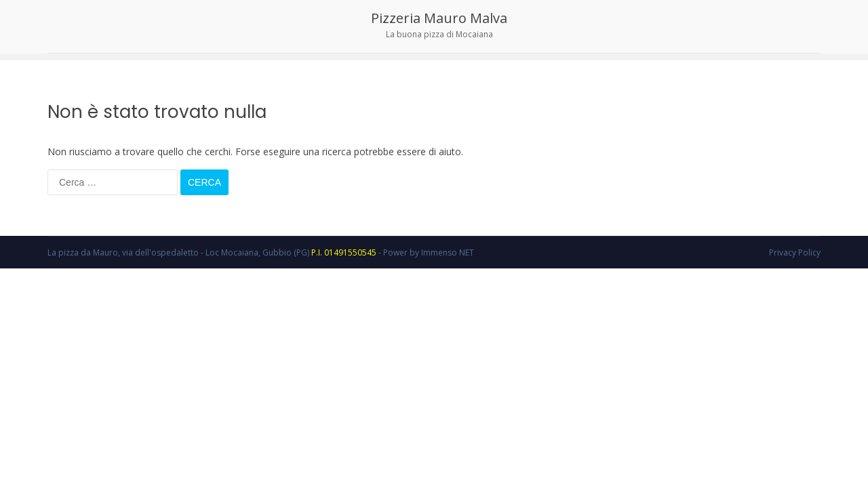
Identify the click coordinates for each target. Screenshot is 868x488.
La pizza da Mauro (83, 252)
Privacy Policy (795, 252)
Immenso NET (448, 252)
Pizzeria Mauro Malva (439, 18)
